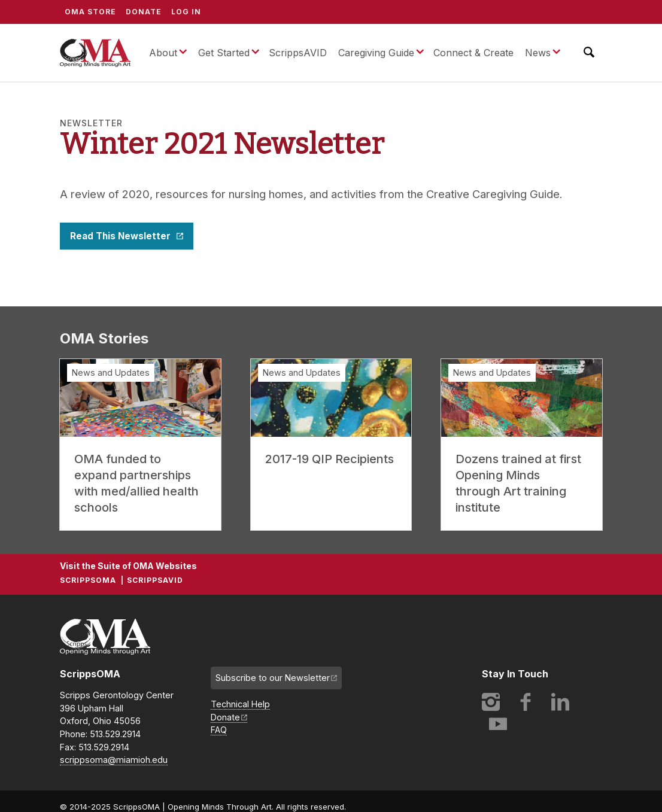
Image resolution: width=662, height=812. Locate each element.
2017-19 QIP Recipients (330, 459)
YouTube (498, 723)
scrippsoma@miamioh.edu (114, 760)
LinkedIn (560, 702)
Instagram (491, 702)
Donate (144, 12)
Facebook (526, 702)
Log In (186, 12)
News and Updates (111, 372)
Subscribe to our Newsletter (273, 678)
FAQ (219, 730)
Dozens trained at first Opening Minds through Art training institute (518, 483)
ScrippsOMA (95, 53)
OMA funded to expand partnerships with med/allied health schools (136, 483)
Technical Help (240, 704)
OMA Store (90, 12)
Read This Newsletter (122, 236)
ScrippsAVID (298, 53)
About (163, 53)
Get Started (224, 53)
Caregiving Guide (376, 53)
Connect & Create (473, 53)
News (538, 53)
